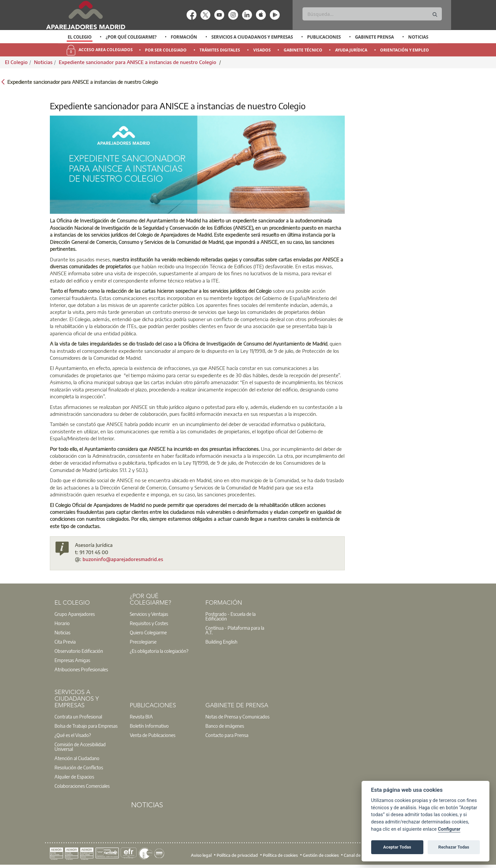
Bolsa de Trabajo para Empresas (86, 726)
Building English (221, 642)
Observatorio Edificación (79, 651)
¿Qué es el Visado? (73, 735)
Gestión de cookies (321, 855)
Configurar (449, 829)
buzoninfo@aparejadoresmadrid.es (123, 559)
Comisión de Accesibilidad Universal (80, 747)
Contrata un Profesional (78, 717)
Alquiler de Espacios (74, 777)
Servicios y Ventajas (149, 614)
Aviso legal (201, 855)
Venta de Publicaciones (153, 735)
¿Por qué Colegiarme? (131, 37)
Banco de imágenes (225, 726)
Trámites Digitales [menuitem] (220, 50)
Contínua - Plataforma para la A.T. (235, 630)
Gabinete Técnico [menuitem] (303, 50)
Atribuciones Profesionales (81, 669)
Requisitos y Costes (149, 623)
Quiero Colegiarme (148, 632)
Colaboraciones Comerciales (82, 786)
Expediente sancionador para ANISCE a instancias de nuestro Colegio (138, 62)
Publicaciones (324, 37)
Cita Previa (65, 642)
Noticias (418, 37)
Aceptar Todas (397, 847)
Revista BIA (141, 717)
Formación (184, 37)
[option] (80, 37)
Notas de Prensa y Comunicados (237, 717)
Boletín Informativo (149, 726)
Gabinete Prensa (374, 37)
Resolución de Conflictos (79, 767)
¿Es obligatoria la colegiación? (159, 651)
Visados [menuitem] (262, 50)
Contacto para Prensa (227, 735)
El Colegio (80, 37)
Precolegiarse (143, 642)
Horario (62, 623)
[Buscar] (372, 14)
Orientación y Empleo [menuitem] (405, 50)
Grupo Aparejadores (75, 614)
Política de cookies (280, 855)
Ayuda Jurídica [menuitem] (351, 50)
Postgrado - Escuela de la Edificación (230, 616)
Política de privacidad (237, 855)
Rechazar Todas (454, 847)
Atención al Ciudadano (77, 758)
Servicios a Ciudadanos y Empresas (252, 37)
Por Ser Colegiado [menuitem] (166, 50)
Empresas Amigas (72, 660)
